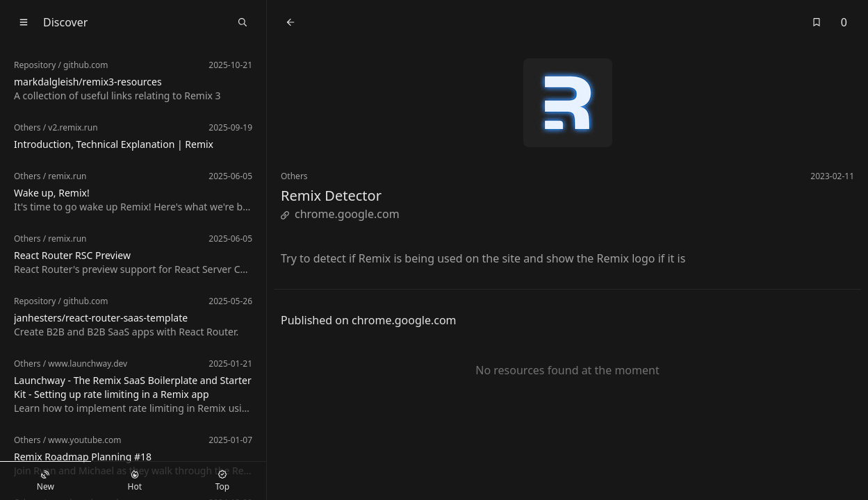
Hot (135, 481)
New (46, 481)
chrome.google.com (340, 214)
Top (222, 481)
